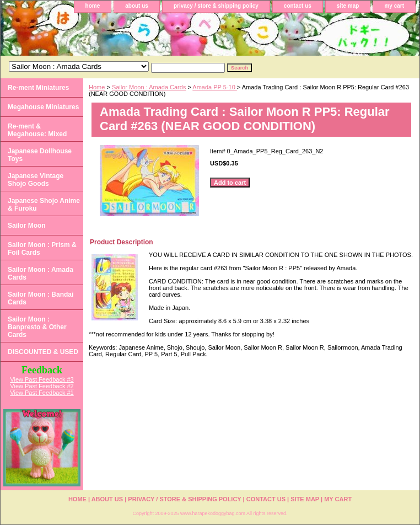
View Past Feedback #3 (42, 379)
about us (137, 6)
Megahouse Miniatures (43, 107)
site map (348, 6)
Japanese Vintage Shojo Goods (36, 180)
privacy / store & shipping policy (216, 6)
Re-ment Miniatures (38, 88)
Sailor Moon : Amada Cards (149, 87)
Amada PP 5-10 (215, 87)
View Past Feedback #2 (42, 386)
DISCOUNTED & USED (43, 352)
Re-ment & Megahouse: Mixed (37, 130)
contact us (298, 6)
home (93, 6)
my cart (394, 6)
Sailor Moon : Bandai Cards (41, 298)
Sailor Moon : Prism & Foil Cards (42, 249)
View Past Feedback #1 (42, 393)
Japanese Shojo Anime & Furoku (44, 205)
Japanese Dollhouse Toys (40, 155)
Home (97, 87)
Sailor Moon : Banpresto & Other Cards (37, 327)
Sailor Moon (27, 226)
